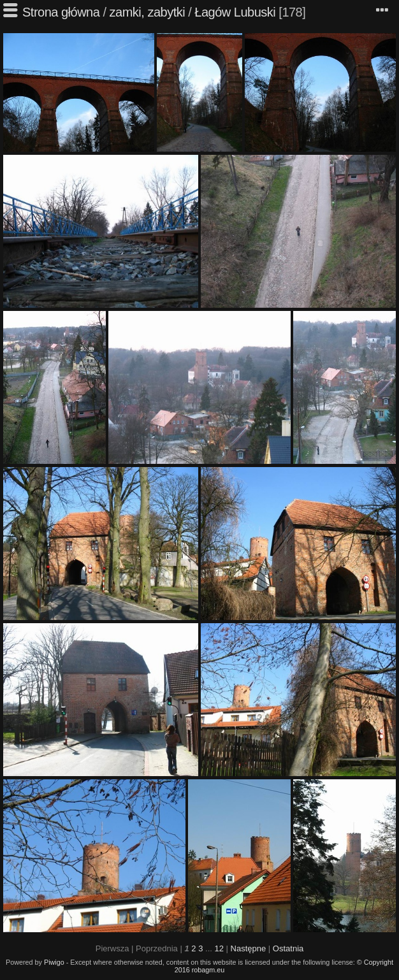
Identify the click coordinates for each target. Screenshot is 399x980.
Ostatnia (288, 948)
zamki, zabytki (148, 12)
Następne (249, 948)
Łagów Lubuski (235, 12)
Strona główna (61, 12)
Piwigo (54, 962)
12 (219, 948)
